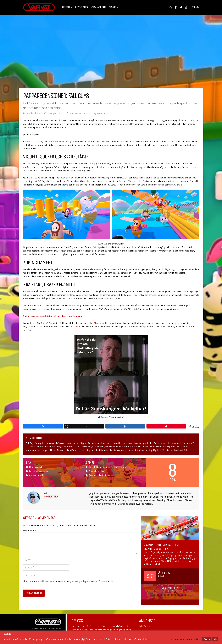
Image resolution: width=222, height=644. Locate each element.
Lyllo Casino (145, 626)
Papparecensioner (79, 113)
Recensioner (82, 7)
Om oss (112, 7)
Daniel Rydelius (33, 113)
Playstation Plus (102, 323)
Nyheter (66, 7)
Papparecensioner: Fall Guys (162, 545)
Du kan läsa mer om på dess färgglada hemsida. (53, 316)
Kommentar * (30, 530)
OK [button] (215, 639)
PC (90, 113)
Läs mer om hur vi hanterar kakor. (183, 639)
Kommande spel (99, 7)
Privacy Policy (80, 581)
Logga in (195, 7)
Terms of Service (99, 581)
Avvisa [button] (207, 639)
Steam (77, 327)
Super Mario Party (61, 141)
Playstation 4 (99, 113)
